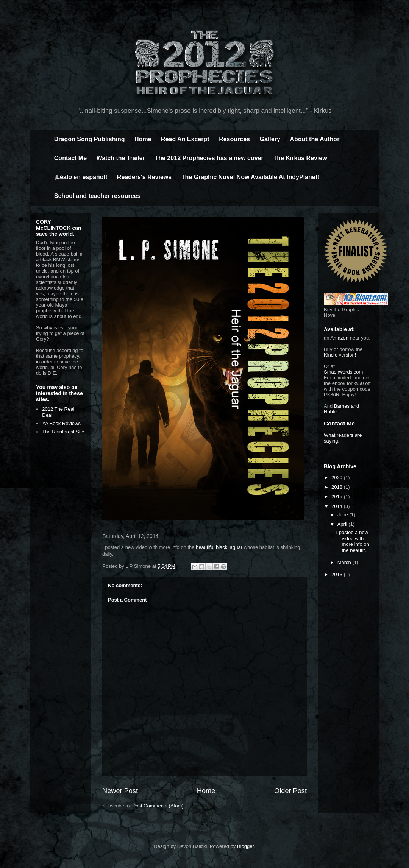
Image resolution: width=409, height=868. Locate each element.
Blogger (245, 846)
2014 (338, 506)
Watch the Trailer (121, 158)
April (343, 524)
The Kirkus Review (300, 158)
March (345, 562)
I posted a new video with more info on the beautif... (352, 541)
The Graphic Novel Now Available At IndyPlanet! (251, 177)
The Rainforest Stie (63, 432)
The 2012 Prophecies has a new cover (209, 158)
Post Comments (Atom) (158, 806)
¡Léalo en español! (81, 177)
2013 (338, 574)
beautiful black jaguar (219, 547)
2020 (338, 478)
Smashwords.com (343, 372)
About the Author (315, 139)
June (343, 515)
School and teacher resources (98, 196)
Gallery (270, 139)
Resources (234, 139)
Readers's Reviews (144, 177)
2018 (338, 487)
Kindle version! (340, 355)
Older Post (290, 791)
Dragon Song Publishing (90, 139)
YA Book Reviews (61, 423)
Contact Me (70, 158)
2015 (338, 496)
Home (143, 139)
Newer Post (120, 791)
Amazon (339, 338)
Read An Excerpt (185, 139)
